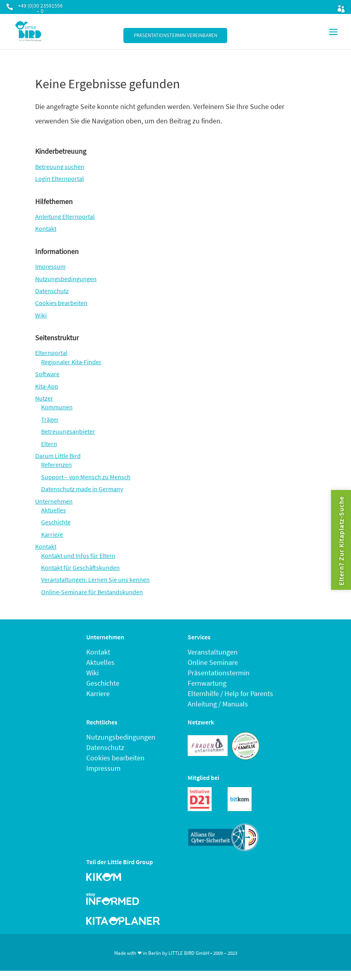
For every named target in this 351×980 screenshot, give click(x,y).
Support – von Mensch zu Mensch (86, 477)
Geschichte (56, 522)
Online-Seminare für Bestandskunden (92, 592)
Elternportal (51, 353)
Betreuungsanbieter (68, 431)
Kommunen (57, 407)
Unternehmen (54, 501)
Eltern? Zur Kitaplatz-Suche (341, 541)
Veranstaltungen (213, 652)
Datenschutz (52, 291)
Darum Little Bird (58, 456)
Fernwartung (207, 683)
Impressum (50, 266)
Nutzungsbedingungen (66, 279)
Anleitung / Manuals (218, 704)
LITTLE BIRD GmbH (189, 953)
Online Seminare (213, 662)
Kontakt (46, 228)
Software (47, 374)
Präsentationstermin (219, 673)
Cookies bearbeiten (61, 303)
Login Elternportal (59, 179)
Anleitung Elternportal (65, 216)
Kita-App (47, 386)
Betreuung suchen (60, 167)
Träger (50, 419)
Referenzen (57, 464)
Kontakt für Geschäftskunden (80, 567)
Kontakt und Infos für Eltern (78, 555)
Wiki (41, 315)
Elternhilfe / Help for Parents (230, 693)
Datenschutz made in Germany (82, 489)
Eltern (49, 444)
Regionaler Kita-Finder (71, 362)
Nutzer (44, 398)
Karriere (52, 534)
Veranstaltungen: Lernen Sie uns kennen (95, 579)
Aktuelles (54, 510)
